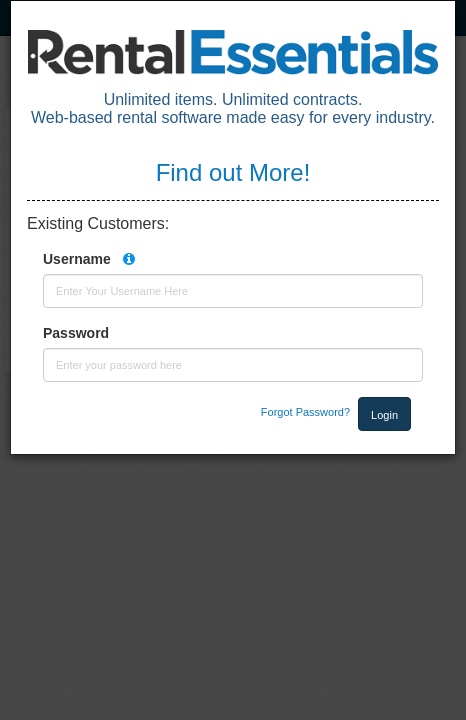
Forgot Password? (305, 412)
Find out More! (233, 172)
